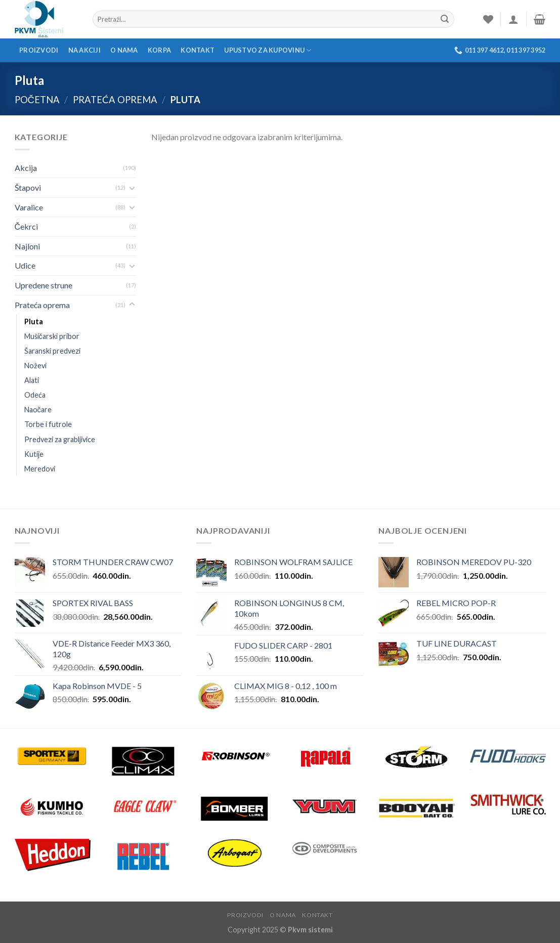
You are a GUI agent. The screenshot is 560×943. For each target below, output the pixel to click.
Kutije (34, 454)
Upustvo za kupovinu (268, 50)
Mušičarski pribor (52, 336)
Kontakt (198, 50)
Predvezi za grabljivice (60, 439)
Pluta (34, 322)
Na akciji (84, 50)
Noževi (35, 366)
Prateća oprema (115, 100)
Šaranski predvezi (52, 351)
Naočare (38, 410)
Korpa (159, 50)
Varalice (29, 207)
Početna (37, 100)
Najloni (27, 246)
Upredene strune (44, 285)
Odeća (35, 395)
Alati (32, 380)
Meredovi (40, 469)
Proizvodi (39, 50)
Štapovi (28, 187)
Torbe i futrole (48, 424)
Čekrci (27, 226)
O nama (124, 50)
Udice (25, 265)
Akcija (26, 168)
